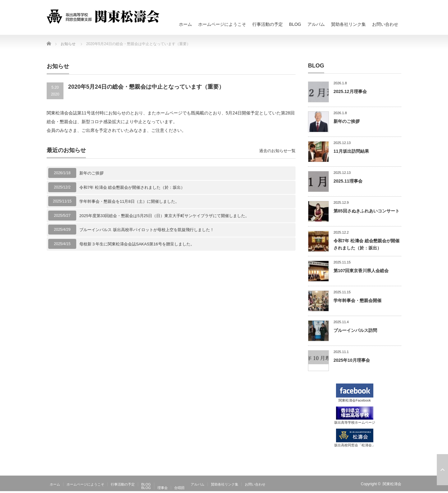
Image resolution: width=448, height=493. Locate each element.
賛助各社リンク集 (348, 24)
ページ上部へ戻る (442, 470)
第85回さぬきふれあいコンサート (366, 211)
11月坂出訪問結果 (351, 151)
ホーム (185, 24)
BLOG (295, 24)
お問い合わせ (385, 24)
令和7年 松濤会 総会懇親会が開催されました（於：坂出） (132, 187)
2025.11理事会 (348, 181)
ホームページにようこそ (222, 24)
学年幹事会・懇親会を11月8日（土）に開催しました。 (129, 201)
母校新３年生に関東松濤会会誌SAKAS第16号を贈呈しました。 (137, 244)
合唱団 (179, 488)
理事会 (163, 488)
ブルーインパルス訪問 (355, 330)
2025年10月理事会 (352, 360)
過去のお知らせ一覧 (277, 151)
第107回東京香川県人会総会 (361, 271)
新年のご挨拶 (91, 173)
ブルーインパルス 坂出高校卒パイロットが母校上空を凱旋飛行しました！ (147, 230)
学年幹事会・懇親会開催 (357, 300)
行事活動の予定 (268, 24)
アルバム (316, 24)
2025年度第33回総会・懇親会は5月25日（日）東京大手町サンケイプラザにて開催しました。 (164, 216)
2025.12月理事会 (350, 91)
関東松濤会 (392, 484)
